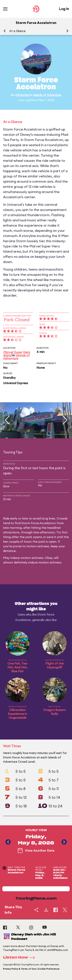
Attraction (22, 95)
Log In (64, 9)
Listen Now (20, 958)
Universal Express (16, 383)
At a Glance (17, 31)
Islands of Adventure (47, 95)
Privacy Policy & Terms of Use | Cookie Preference (31, 969)
